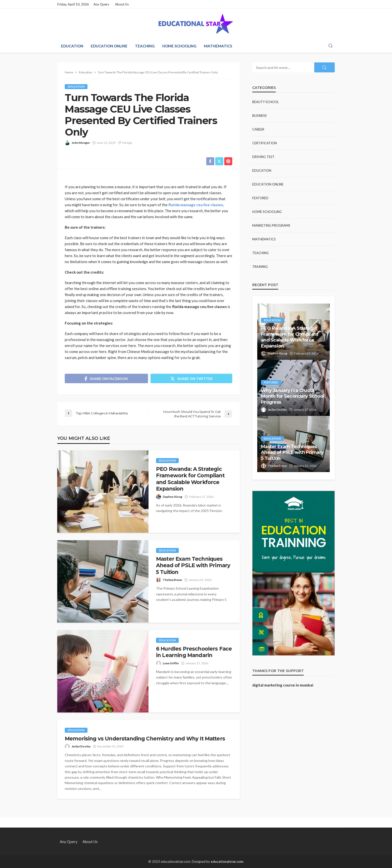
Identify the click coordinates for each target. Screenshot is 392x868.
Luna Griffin (171, 663)
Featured (260, 198)
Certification (264, 143)
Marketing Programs (271, 225)
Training (260, 267)
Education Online (109, 46)
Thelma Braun (172, 580)
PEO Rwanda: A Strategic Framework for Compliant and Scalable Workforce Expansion (190, 479)
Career (258, 129)
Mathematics (218, 46)
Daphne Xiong (172, 497)
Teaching (145, 46)
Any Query (101, 4)
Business (259, 116)
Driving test (263, 157)
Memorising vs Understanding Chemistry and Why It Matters (145, 739)
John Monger (81, 143)
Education (72, 46)
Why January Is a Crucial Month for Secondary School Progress (292, 396)
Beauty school (265, 102)
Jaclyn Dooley (81, 746)
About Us (122, 4)
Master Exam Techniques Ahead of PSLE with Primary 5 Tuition (193, 565)
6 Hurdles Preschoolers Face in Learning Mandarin (194, 652)
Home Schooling (179, 46)
